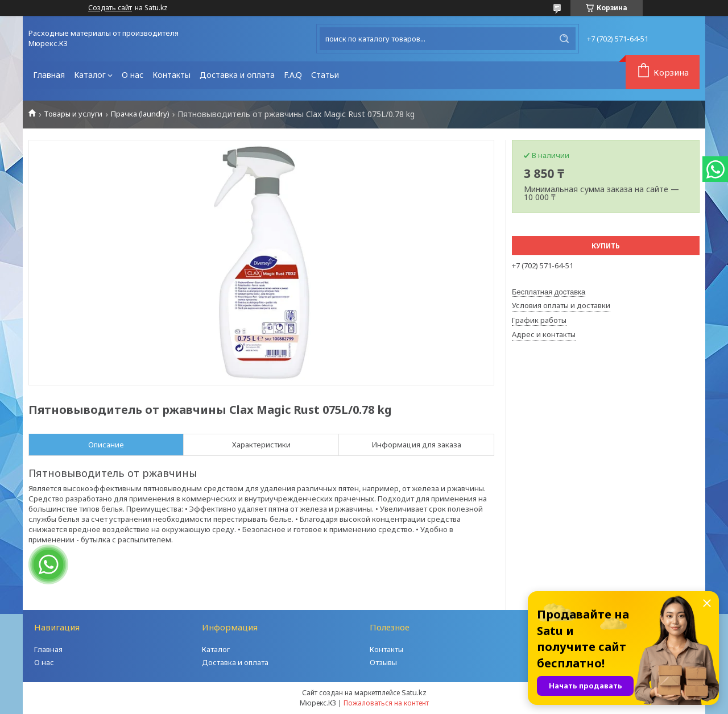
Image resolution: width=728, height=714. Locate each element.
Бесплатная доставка (549, 292)
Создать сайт (110, 8)
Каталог (90, 75)
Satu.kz (414, 692)
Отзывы (383, 662)
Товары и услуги (73, 114)
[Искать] (564, 39)
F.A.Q (293, 75)
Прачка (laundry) (140, 114)
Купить (606, 246)
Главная (49, 75)
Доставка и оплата (237, 75)
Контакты (171, 75)
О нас (133, 75)
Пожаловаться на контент (386, 703)
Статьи (325, 75)
